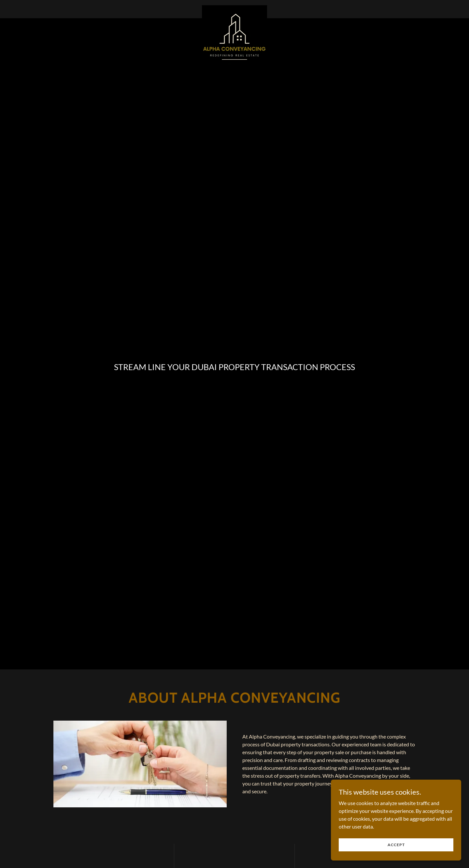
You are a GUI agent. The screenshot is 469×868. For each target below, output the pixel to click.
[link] (234, 8)
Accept (396, 858)
